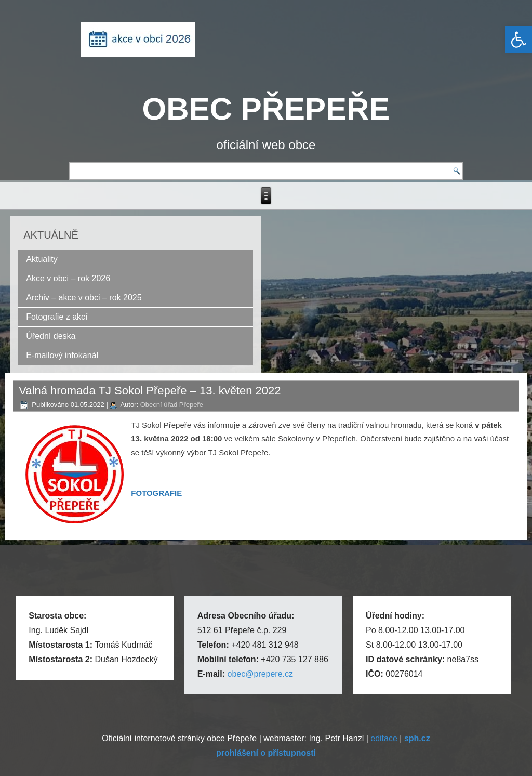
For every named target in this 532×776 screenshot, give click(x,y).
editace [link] (384, 738)
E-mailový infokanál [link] (62, 355)
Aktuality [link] (42, 259)
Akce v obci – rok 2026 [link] (68, 278)
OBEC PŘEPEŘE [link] (266, 109)
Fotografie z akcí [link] (57, 317)
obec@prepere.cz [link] (260, 674)
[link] (518, 40)
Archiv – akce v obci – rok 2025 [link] (84, 298)
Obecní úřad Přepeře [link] (172, 405)
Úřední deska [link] (51, 336)
